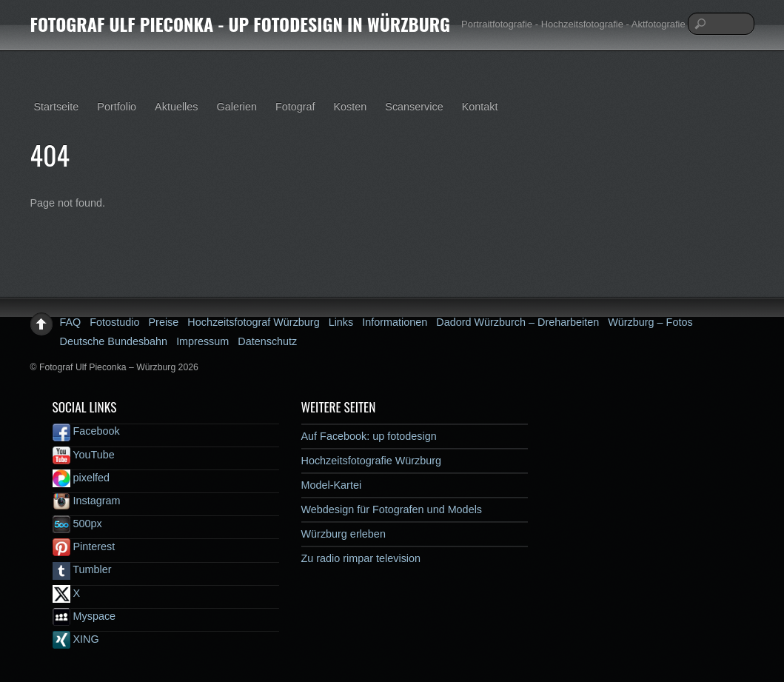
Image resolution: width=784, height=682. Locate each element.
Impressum (202, 341)
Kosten (351, 107)
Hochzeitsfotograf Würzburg (253, 322)
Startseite (57, 107)
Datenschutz (267, 341)
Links (341, 322)
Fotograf (295, 107)
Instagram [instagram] (87, 501)
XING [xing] (76, 639)
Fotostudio (114, 322)
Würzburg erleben (344, 534)
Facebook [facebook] (86, 431)
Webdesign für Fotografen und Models (392, 509)
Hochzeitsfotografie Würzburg (372, 461)
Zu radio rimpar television (361, 558)
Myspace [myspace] (84, 616)
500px (77, 524)
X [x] (67, 593)
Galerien (237, 107)
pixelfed (81, 478)
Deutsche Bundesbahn (114, 341)
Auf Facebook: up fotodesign (369, 436)
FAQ (71, 322)
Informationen (395, 322)
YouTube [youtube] (84, 455)
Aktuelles (176, 107)
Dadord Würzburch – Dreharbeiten (517, 322)
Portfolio (117, 107)
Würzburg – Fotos (650, 322)
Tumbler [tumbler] (82, 569)
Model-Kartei (332, 485)
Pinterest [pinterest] (84, 546)
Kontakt (480, 107)
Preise (164, 322)
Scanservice (414, 107)
